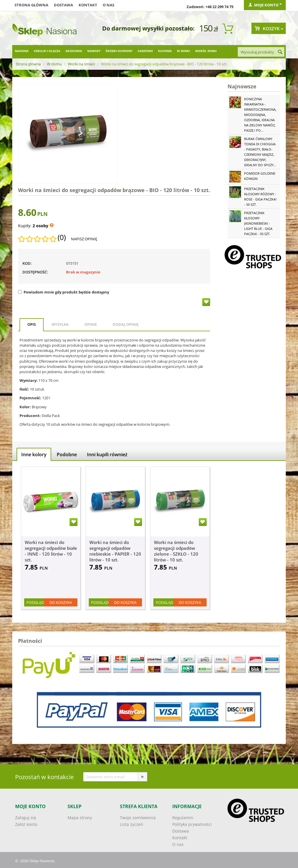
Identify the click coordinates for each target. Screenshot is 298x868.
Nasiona (22, 51)
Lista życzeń (132, 824)
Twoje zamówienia (138, 818)
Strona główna (31, 5)
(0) (62, 237)
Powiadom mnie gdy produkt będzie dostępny (64, 292)
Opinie (91, 324)
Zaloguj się (26, 818)
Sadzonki (145, 51)
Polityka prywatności (192, 824)
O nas (109, 5)
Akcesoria (74, 51)
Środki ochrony (119, 51)
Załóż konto (26, 824)
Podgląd (35, 602)
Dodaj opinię (126, 324)
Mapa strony (80, 818)
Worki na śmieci (81, 64)
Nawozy (94, 51)
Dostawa (63, 5)
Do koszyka (61, 602)
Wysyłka (60, 324)
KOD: (27, 263)
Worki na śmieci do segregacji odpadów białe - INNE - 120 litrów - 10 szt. (51, 551)
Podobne (67, 454)
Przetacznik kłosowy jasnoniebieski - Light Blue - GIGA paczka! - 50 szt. (258, 223)
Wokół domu (206, 51)
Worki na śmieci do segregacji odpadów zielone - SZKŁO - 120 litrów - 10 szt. (176, 551)
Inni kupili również (107, 454)
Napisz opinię (84, 239)
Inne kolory (34, 454)
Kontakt (88, 5)
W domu (183, 51)
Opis (32, 324)
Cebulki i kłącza (47, 51)
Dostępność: (35, 272)
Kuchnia (165, 51)
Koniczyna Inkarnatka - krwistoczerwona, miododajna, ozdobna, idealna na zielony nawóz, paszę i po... (260, 115)
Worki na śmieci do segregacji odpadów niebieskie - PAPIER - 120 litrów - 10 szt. (115, 551)
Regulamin (183, 818)
